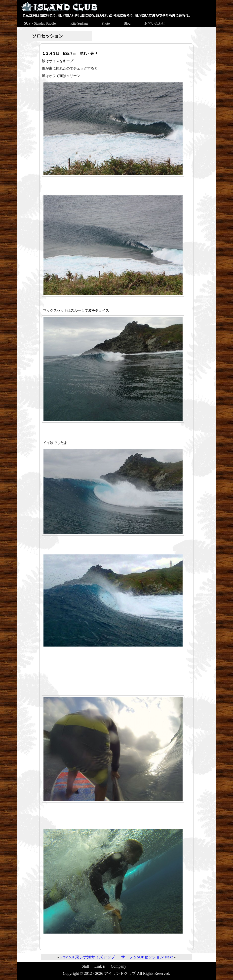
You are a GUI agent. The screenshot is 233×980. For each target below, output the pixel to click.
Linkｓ (100, 966)
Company (118, 966)
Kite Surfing (79, 23)
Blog (127, 23)
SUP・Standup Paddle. (40, 23)
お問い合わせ (155, 23)
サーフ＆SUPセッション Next (147, 957)
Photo (106, 23)
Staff (86, 966)
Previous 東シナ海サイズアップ (88, 957)
